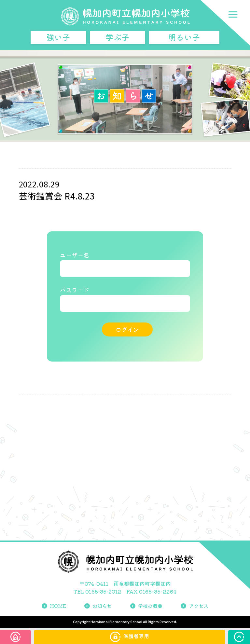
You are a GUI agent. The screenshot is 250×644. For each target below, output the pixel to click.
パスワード (75, 293)
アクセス (196, 607)
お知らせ (97, 607)
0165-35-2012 (103, 593)
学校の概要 (147, 607)
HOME (52, 607)
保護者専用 (130, 637)
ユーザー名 (75, 255)
